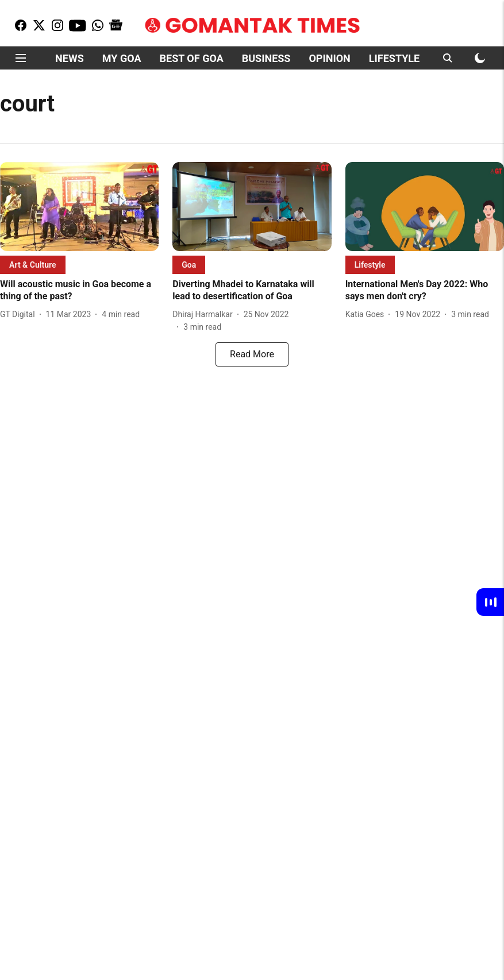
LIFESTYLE (394, 58)
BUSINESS (266, 58)
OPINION (329, 58)
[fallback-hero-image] (79, 207)
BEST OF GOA (192, 58)
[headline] (79, 291)
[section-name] (33, 265)
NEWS (70, 58)
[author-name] (20, 315)
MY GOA (122, 58)
